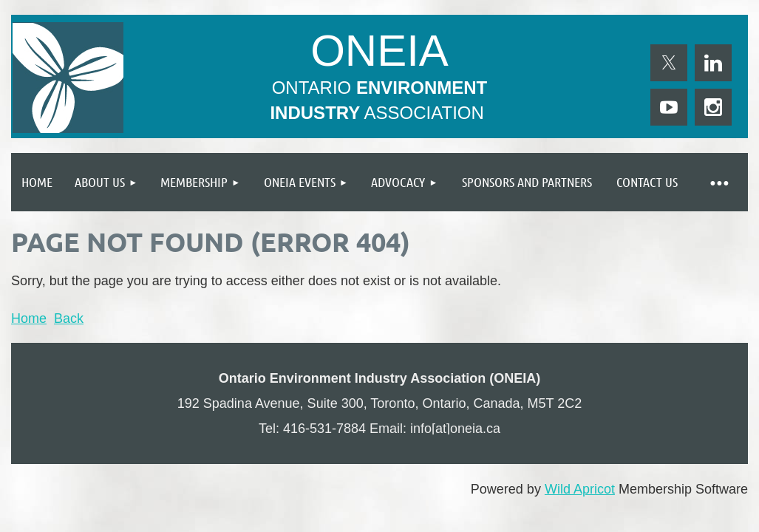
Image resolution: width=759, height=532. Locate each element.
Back (69, 318)
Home (29, 318)
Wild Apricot (580, 489)
